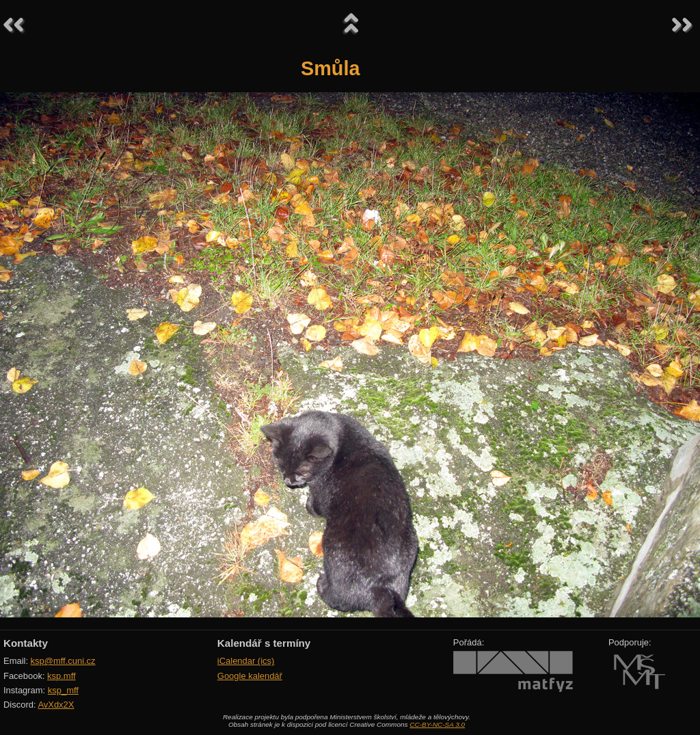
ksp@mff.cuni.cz (63, 661)
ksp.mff (62, 676)
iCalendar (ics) (246, 661)
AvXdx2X (56, 705)
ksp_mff (63, 690)
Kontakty (26, 643)
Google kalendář (250, 676)
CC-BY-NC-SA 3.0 (437, 724)
